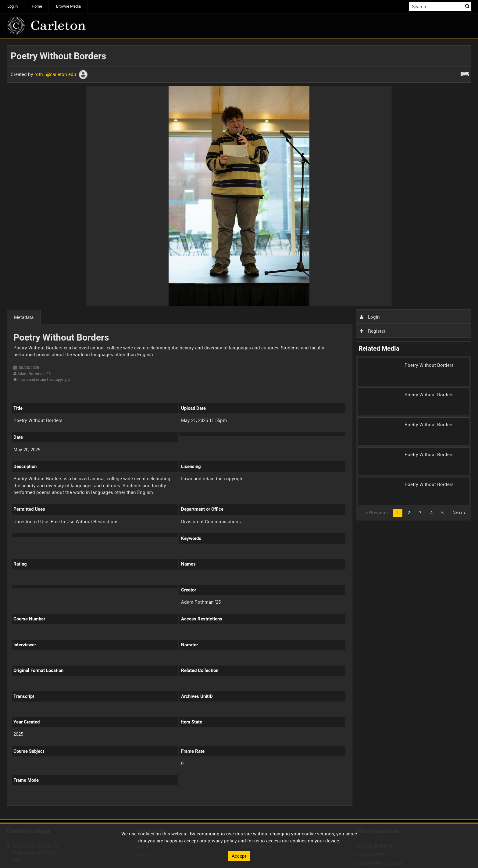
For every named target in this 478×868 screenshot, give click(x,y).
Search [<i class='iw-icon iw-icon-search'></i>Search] (468, 6)
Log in (12, 6)
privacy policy (222, 841)
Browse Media (68, 6)
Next (459, 513)
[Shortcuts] (465, 73)
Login (370, 317)
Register (373, 331)
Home (37, 6)
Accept (239, 856)
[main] (239, 429)
